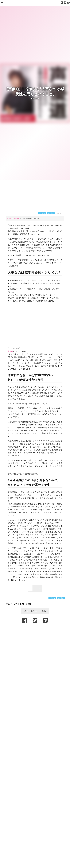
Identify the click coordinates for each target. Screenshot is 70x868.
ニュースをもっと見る (35, 611)
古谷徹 (43, 213)
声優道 (51, 213)
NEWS (35, 98)
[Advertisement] (35, 630)
